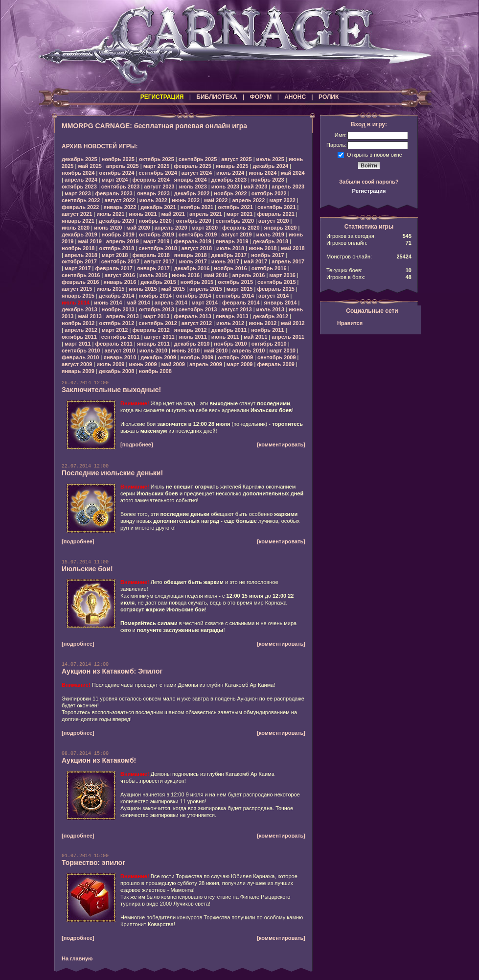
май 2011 (255, 337)
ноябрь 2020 (155, 221)
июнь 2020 (108, 228)
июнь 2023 (225, 187)
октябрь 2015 (235, 282)
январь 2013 (232, 316)
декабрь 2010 (192, 344)
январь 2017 (153, 268)
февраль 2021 (275, 214)
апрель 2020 (171, 228)
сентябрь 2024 (158, 173)
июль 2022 (153, 200)
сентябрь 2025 (198, 159)
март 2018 (115, 255)
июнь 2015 (143, 289)
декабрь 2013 (80, 309)
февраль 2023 (114, 193)
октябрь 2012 (116, 323)
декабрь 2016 (192, 268)
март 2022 (282, 200)
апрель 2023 (288, 187)
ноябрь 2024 (78, 173)
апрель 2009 (206, 364)
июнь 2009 (143, 364)
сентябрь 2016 (81, 275)
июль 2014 (76, 303)
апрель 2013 (123, 316)
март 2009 (240, 364)
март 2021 (240, 214)
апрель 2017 (288, 261)
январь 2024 (191, 180)
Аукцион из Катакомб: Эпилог (112, 671)
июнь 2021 (143, 214)
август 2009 (77, 364)
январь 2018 (191, 255)
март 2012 (115, 330)
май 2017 (255, 261)
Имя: (341, 135)
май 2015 (173, 289)
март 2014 (205, 303)
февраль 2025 (192, 166)
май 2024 (293, 173)
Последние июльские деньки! (112, 473)
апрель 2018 (81, 255)
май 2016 (216, 275)
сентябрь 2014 (235, 296)
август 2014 (274, 296)
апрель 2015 (206, 289)
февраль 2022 (80, 207)
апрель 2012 (81, 330)
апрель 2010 (248, 350)
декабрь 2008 (117, 371)
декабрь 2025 (80, 159)
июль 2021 (110, 214)
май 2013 (90, 316)
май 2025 (90, 166)
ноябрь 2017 (267, 255)
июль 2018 (230, 248)
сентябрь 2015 (277, 282)
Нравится (350, 323)
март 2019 (157, 241)
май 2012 (293, 323)
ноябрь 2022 (230, 193)
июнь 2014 (108, 303)
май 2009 (173, 364)
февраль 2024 (151, 180)
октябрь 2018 (116, 248)
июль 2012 (230, 323)
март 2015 (240, 289)
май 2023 (255, 187)
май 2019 (90, 241)
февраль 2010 (80, 357)
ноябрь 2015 (197, 282)
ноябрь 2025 (118, 159)
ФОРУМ (261, 97)
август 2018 (197, 248)
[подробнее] (137, 444)
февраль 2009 (275, 364)
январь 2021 (78, 221)
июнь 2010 (186, 350)
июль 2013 (270, 309)
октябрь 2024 (116, 173)
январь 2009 (78, 371)
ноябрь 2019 (118, 234)
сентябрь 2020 (235, 221)
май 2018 (293, 248)
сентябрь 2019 (198, 234)
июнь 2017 (225, 261)
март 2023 (78, 193)
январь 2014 (281, 303)
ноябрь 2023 (267, 180)
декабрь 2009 (158, 357)
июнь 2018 (262, 248)
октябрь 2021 (235, 207)
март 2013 (157, 316)
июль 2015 (110, 289)
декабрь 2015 (158, 282)
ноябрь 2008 (155, 371)
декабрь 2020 (117, 221)
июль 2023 (193, 187)
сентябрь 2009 (277, 357)
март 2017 (78, 268)
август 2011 (159, 337)
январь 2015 (78, 296)
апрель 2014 (171, 303)
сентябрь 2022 (81, 200)
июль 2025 (270, 159)
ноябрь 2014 (155, 296)
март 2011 (78, 344)
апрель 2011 (288, 337)
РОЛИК (329, 97)
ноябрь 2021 (197, 207)
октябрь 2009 (235, 357)
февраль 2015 (275, 289)
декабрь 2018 (271, 241)
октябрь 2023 (79, 187)
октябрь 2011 (79, 337)
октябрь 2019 (157, 234)
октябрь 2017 (79, 261)
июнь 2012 (262, 323)
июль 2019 (270, 234)
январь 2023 (153, 193)
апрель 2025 (123, 166)
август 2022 (119, 200)
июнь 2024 (262, 173)
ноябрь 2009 (197, 357)
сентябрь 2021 (277, 207)
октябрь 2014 (194, 296)
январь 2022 (120, 207)
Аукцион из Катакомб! (99, 760)
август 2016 (119, 275)
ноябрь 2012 (78, 323)
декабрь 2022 (192, 193)
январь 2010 (120, 357)
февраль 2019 (192, 241)
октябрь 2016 (269, 268)
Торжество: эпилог (93, 863)
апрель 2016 (248, 275)
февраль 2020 (241, 228)
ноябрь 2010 (230, 344)
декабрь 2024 (271, 166)
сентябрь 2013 (198, 309)
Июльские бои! (87, 569)
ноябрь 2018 (78, 248)
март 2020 (205, 228)
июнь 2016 (186, 275)
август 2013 (236, 309)
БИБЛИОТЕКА (217, 97)
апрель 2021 (206, 214)
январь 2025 (232, 166)
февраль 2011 (114, 344)
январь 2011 (153, 344)
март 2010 (282, 350)
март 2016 (282, 275)
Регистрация (369, 191)
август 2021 (77, 214)
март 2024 (115, 180)
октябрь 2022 (269, 193)
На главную (77, 958)
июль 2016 (153, 275)
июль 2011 (193, 337)
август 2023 (159, 187)
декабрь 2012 (271, 316)
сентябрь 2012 (158, 323)
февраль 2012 (151, 330)
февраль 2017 (114, 268)
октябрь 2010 (269, 344)
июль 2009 (110, 364)
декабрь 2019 (80, 234)
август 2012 (197, 323)
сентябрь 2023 (121, 187)
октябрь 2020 (194, 221)
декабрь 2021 (158, 207)
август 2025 (236, 159)
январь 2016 (120, 282)
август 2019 (236, 234)
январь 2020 (281, 228)
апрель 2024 (81, 180)
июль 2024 (230, 173)
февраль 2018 (151, 255)
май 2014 (138, 303)
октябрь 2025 (157, 159)
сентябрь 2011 (121, 337)
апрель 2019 (123, 241)
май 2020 (138, 228)
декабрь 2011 (229, 330)
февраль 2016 (80, 282)
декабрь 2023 (229, 180)
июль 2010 (153, 350)
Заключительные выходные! (111, 390)
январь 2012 (191, 330)
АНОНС (295, 97)
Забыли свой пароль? (369, 182)
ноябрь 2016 (230, 268)
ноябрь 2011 (267, 330)
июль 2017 (193, 261)
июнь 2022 (186, 200)
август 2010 (119, 350)
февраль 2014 (241, 303)
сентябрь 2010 (81, 350)
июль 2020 (76, 228)
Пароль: (336, 145)
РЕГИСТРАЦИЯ (162, 97)
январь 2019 (232, 241)
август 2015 (77, 289)
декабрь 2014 (117, 296)
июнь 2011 (225, 337)
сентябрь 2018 (158, 248)
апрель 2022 (248, 200)
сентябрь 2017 (121, 261)
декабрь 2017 (229, 255)
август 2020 (274, 221)
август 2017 (159, 261)
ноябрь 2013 (118, 309)
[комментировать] (281, 444)
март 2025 (157, 166)
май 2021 (173, 214)
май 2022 (216, 200)
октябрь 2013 (157, 309)
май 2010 (216, 350)
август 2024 (197, 173)
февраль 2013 (192, 316)
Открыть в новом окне (375, 154)
